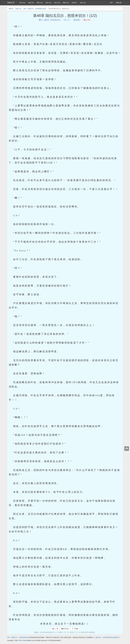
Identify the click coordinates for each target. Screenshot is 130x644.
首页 (11, 9)
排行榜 (74, 3)
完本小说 (83, 3)
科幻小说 (57, 3)
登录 (111, 3)
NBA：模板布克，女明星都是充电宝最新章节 (105, 637)
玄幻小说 (22, 3)
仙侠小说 (31, 3)
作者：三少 (67, 20)
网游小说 (66, 3)
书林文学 (11, 3)
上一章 (55, 629)
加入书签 (87, 20)
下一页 (75, 629)
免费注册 (119, 3)
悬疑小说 (18, 9)
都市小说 (40, 3)
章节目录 (65, 629)
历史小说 (48, 3)
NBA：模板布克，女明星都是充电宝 (35, 9)
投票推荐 (77, 20)
